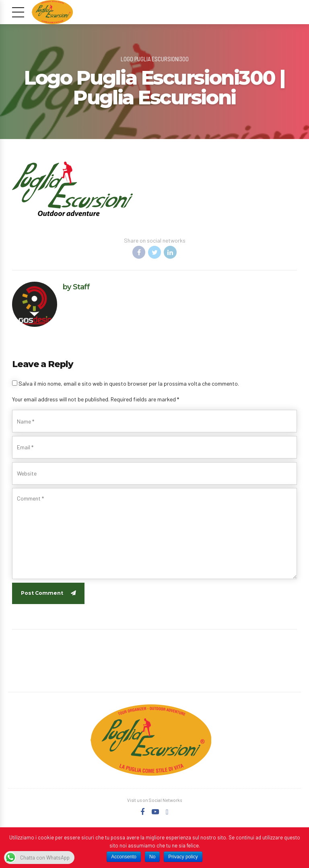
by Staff (76, 287)
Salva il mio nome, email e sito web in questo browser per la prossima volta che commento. (129, 383)
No (152, 857)
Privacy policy (183, 857)
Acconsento (124, 857)
